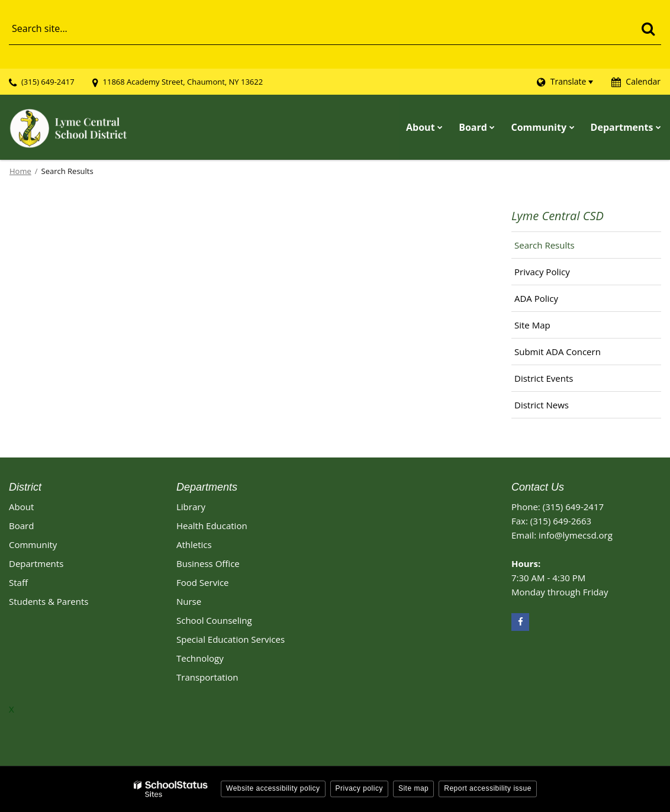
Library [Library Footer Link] (191, 507)
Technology (200, 658)
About (21, 507)
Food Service (203, 582)
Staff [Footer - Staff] (18, 582)
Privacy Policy (542, 272)
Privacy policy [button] (359, 788)
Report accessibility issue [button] (488, 788)
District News (542, 405)
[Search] (648, 28)
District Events (544, 378)
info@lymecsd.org (576, 535)
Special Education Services (231, 639)
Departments (36, 563)
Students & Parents (49, 601)
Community (33, 544)
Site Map (532, 325)
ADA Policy (536, 298)
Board (21, 526)
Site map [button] (413, 788)
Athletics (194, 544)
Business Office (208, 563)
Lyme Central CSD (558, 216)
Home (20, 171)
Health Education (212, 526)
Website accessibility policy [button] (273, 788)
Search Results (545, 245)
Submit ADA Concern (558, 352)
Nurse (189, 601)
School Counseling (214, 620)
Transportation (207, 677)
